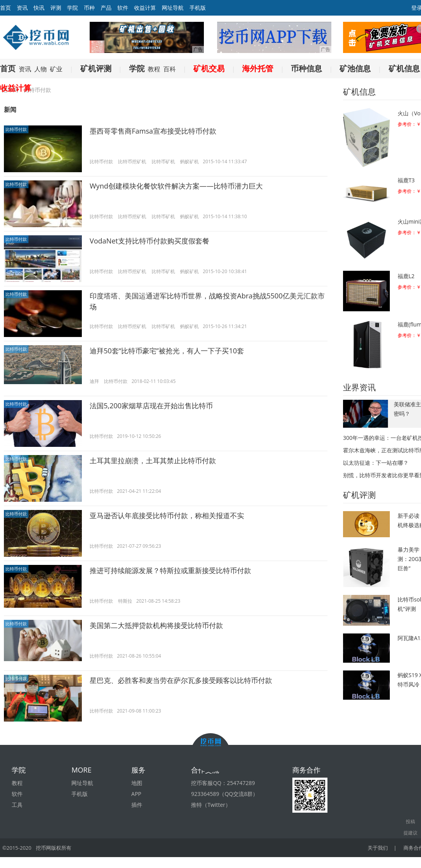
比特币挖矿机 (132, 161)
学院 (73, 8)
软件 (123, 8)
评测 (56, 8)
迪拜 (94, 381)
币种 (89, 8)
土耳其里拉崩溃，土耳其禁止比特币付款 (153, 460)
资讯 (22, 8)
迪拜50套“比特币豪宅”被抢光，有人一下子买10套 (167, 351)
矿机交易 (209, 68)
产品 (106, 8)
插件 (137, 805)
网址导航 (173, 8)
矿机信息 (404, 68)
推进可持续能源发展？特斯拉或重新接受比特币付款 (170, 570)
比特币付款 (16, 129)
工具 (17, 805)
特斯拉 (125, 601)
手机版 (198, 8)
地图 (137, 783)
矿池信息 (355, 68)
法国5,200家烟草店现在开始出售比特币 (151, 406)
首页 (8, 68)
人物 (41, 69)
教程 (154, 69)
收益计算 (145, 8)
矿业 (56, 69)
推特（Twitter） (211, 805)
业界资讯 (359, 387)
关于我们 (378, 848)
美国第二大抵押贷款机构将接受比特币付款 (156, 625)
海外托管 (258, 68)
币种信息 (306, 68)
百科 (170, 69)
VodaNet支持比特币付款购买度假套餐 (149, 241)
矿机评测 (96, 68)
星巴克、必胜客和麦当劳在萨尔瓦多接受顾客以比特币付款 (181, 680)
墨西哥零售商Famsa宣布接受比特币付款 (153, 131)
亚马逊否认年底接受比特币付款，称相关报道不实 (167, 515)
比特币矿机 (163, 161)
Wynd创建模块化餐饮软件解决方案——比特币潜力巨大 (176, 186)
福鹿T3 (406, 180)
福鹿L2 (406, 276)
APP (136, 794)
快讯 (39, 8)
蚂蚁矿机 (189, 161)
